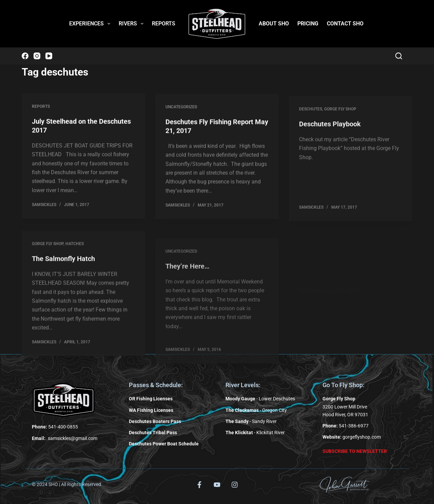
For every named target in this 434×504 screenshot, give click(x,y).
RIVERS (132, 24)
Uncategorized (181, 109)
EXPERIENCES (91, 24)
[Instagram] (37, 56)
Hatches (75, 251)
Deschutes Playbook (330, 135)
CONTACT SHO (345, 24)
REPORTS (164, 24)
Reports (41, 107)
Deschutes (311, 120)
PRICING (308, 24)
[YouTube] (49, 56)
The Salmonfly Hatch (63, 266)
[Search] (399, 56)
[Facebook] (25, 56)
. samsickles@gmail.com (65, 438)
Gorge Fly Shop (340, 120)
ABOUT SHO (274, 24)
